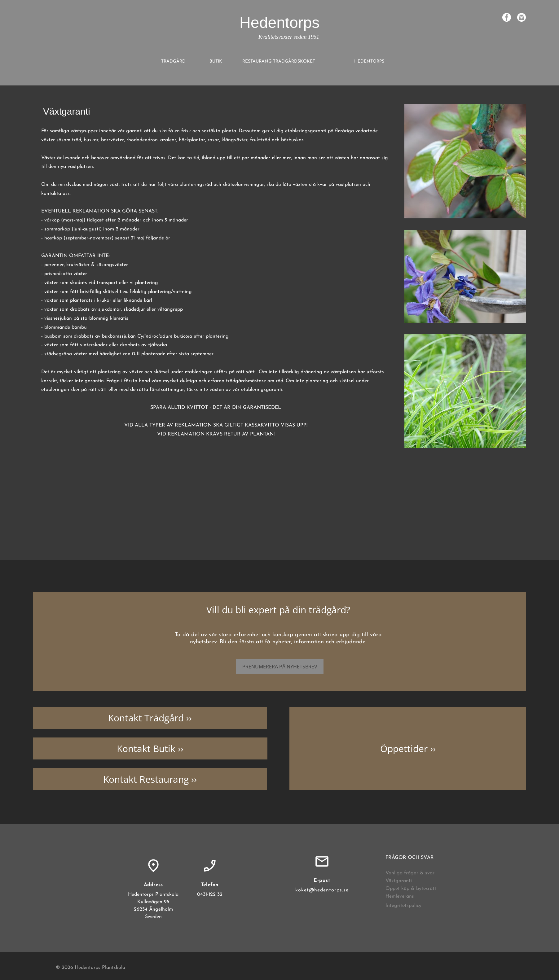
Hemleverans (400, 896)
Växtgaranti (399, 881)
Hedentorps (280, 23)
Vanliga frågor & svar (410, 873)
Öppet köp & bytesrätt (411, 889)
